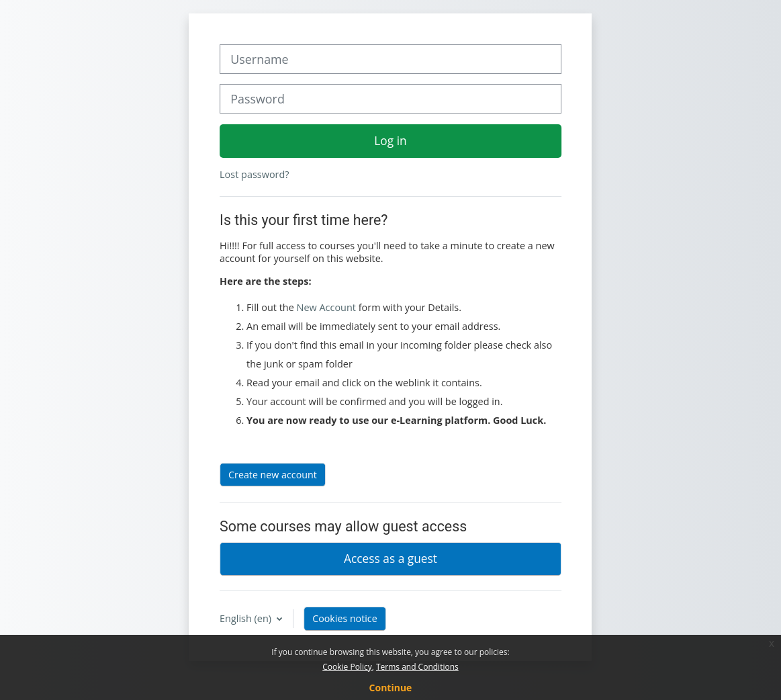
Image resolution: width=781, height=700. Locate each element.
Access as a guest (390, 558)
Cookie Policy (347, 667)
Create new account (273, 475)
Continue (391, 688)
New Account (326, 307)
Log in (390, 140)
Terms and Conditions (417, 667)
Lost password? (254, 174)
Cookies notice (345, 618)
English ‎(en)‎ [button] (247, 618)
